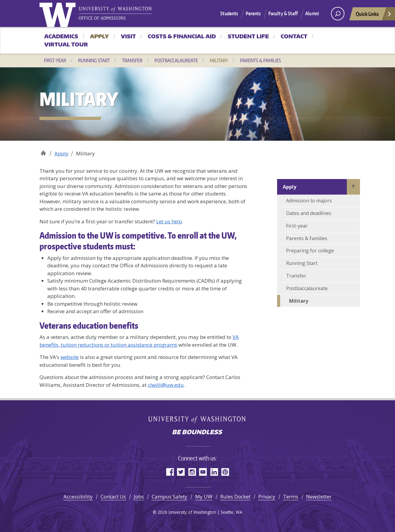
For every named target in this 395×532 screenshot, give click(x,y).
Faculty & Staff (283, 13)
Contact (294, 36)
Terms (291, 497)
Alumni (312, 13)
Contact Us (113, 497)
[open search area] (338, 14)
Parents (253, 13)
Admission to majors (309, 201)
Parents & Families (260, 60)
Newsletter (319, 497)
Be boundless (197, 433)
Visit (128, 36)
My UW (204, 497)
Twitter (181, 472)
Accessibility (78, 497)
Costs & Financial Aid (182, 36)
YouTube (203, 472)
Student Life (248, 36)
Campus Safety (170, 497)
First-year (55, 60)
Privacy (267, 497)
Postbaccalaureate (176, 60)
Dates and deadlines (309, 213)
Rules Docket (235, 497)
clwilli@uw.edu (166, 385)
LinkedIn (214, 472)
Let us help (169, 221)
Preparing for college (310, 251)
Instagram (192, 472)
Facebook (170, 472)
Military (219, 60)
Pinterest (225, 472)
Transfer (132, 60)
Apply (99, 36)
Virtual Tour (66, 44)
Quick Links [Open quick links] (374, 15)
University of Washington (59, 13)
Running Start (94, 60)
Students (229, 13)
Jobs (139, 497)
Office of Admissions (43, 151)
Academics (61, 36)
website (70, 357)
